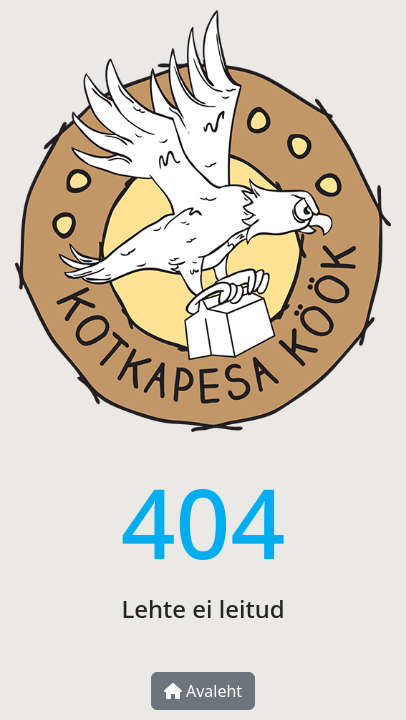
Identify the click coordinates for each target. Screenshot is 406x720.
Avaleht (203, 691)
